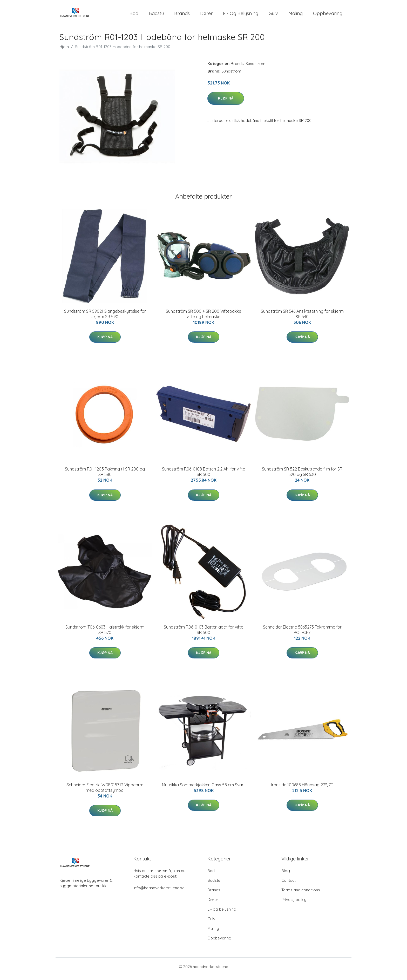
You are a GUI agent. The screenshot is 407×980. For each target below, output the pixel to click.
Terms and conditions (301, 894)
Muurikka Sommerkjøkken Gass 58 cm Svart (203, 789)
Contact (289, 885)
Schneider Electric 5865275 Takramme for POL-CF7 (302, 634)
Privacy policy (294, 904)
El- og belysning (241, 15)
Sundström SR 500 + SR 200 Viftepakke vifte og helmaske (203, 318)
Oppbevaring (328, 15)
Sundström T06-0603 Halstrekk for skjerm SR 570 (105, 634)
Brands (182, 15)
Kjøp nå (226, 103)
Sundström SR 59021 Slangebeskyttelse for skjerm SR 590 (105, 318)
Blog (286, 875)
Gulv (273, 15)
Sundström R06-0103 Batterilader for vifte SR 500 (203, 634)
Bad (134, 15)
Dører (206, 15)
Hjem (64, 51)
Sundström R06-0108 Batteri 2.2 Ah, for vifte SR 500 (203, 476)
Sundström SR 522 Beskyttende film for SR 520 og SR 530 (302, 476)
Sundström (255, 68)
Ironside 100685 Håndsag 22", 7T (302, 789)
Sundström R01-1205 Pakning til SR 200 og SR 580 (105, 476)
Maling (296, 15)
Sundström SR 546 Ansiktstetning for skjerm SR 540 (302, 318)
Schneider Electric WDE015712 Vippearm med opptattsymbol (105, 792)
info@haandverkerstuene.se (159, 892)
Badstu (156, 15)
